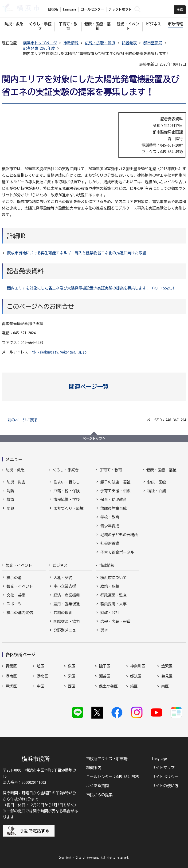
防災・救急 (15, 470)
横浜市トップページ (40, 43)
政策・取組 (110, 586)
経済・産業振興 (67, 595)
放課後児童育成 (114, 508)
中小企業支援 (65, 586)
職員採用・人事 (114, 604)
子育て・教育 (111, 470)
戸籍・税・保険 (67, 491)
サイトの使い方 (165, 786)
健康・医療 (157, 482)
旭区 (40, 666)
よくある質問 (98, 786)
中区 (40, 686)
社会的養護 (110, 543)
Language (160, 759)
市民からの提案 (99, 795)
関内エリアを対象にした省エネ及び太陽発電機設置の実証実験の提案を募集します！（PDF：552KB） (92, 288)
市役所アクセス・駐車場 (107, 759)
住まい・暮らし (67, 482)
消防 (10, 491)
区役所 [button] (53, 9)
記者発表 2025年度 (39, 48)
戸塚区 (11, 686)
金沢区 (167, 666)
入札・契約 (63, 578)
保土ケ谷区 (108, 686)
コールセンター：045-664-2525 (113, 777)
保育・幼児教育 (114, 499)
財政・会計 (110, 613)
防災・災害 (16, 482)
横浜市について (114, 578)
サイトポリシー (165, 777)
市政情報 (71, 43)
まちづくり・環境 (69, 508)
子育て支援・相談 (115, 491)
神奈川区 (138, 666)
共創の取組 (63, 613)
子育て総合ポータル (117, 552)
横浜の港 (14, 578)
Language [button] (70, 9)
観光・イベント (19, 565)
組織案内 (94, 768)
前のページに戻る (23, 420)
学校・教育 (110, 517)
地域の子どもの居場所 (119, 535)
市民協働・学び (67, 499)
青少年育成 (110, 526)
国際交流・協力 (67, 621)
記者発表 (129, 43)
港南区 (11, 676)
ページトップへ (94, 438)
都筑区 (136, 676)
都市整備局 (153, 43)
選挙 (104, 630)
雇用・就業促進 (67, 604)
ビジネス (60, 565)
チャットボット (120, 9)
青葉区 (11, 666)
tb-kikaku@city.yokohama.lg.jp (59, 352)
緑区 (134, 686)
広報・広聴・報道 (100, 43)
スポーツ (14, 604)
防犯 (10, 508)
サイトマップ (163, 768)
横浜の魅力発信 (20, 613)
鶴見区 (167, 676)
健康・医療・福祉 (161, 470)
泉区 (72, 666)
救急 (10, 499)
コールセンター (92, 9)
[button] (94, 387)
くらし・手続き (66, 470)
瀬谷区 (105, 676)
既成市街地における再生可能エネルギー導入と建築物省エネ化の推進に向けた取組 (77, 253)
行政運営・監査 (114, 595)
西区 (72, 686)
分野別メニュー (67, 630)
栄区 (72, 676)
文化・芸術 (16, 595)
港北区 (42, 676)
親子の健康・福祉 (115, 482)
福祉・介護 (157, 491)
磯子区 (105, 666)
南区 (165, 686)
